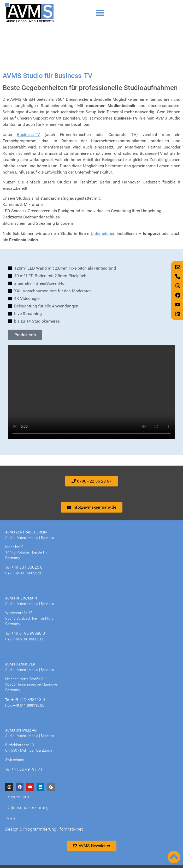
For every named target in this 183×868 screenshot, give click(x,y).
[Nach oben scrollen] (174, 857)
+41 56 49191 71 (27, 769)
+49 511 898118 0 (28, 700)
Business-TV (28, 135)
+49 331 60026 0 (27, 567)
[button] (100, 13)
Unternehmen (103, 233)
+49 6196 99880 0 (28, 633)
